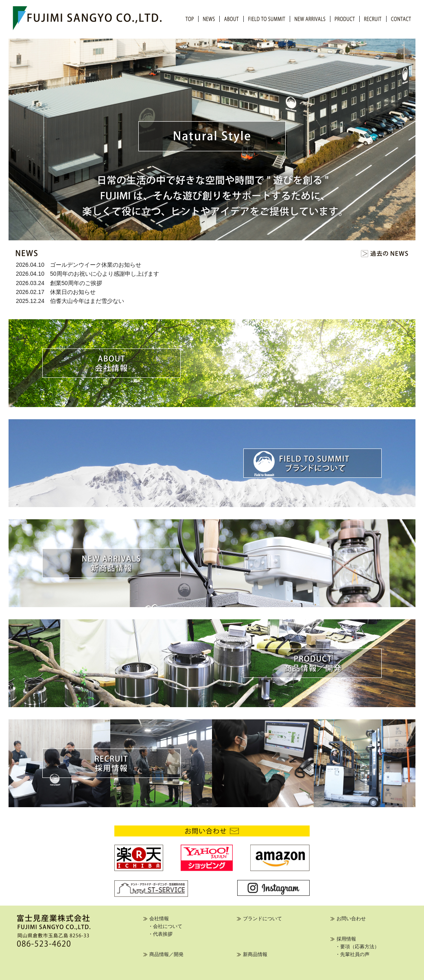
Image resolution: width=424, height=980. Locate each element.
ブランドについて (262, 919)
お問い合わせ (351, 919)
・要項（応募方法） (357, 947)
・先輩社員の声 (352, 954)
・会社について (165, 926)
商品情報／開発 (166, 954)
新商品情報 (255, 954)
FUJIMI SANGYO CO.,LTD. (87, 18)
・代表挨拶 (160, 934)
